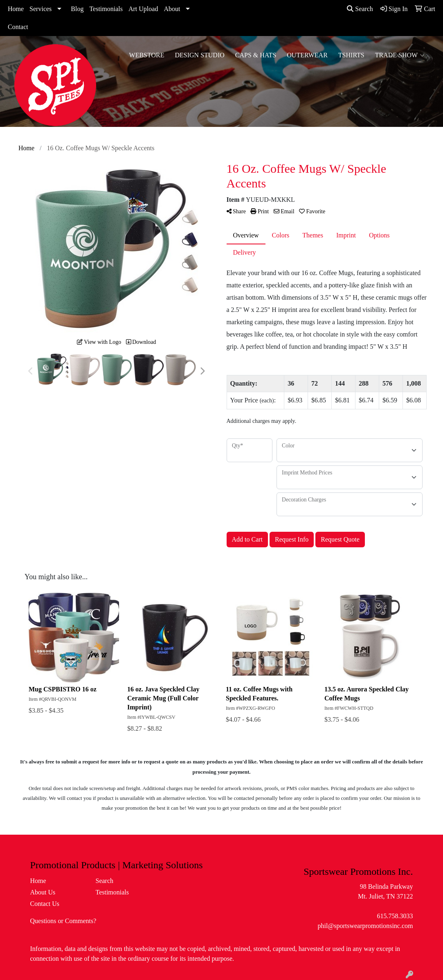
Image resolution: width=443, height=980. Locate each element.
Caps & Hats (256, 55)
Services (40, 9)
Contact (18, 27)
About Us (43, 892)
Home (16, 9)
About (172, 9)
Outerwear (307, 55)
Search (360, 9)
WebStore (147, 55)
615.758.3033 (395, 916)
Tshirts (351, 55)
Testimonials (106, 9)
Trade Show (400, 55)
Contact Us (45, 904)
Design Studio (199, 55)
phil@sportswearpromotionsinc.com (365, 926)
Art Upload (143, 9)
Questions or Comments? (63, 921)
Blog (77, 9)
